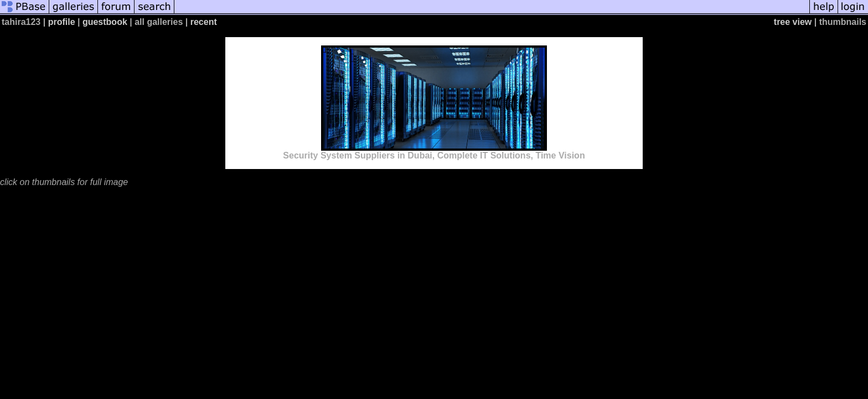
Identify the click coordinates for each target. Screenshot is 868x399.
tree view (793, 22)
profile (62, 22)
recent (204, 22)
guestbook (105, 22)
